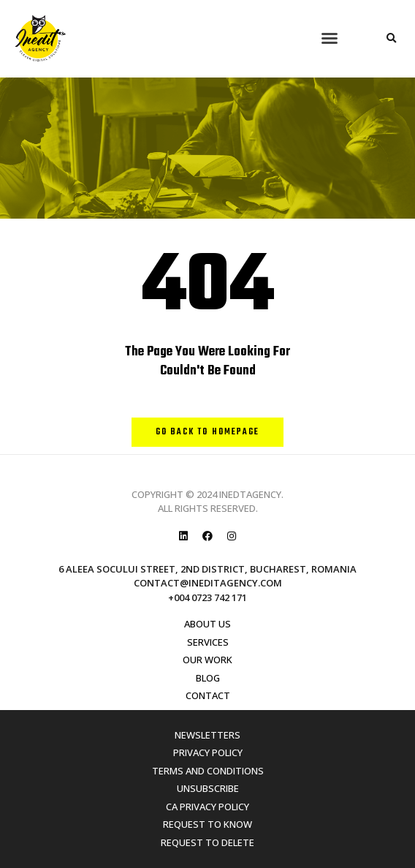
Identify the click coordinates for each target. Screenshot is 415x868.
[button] (330, 38)
